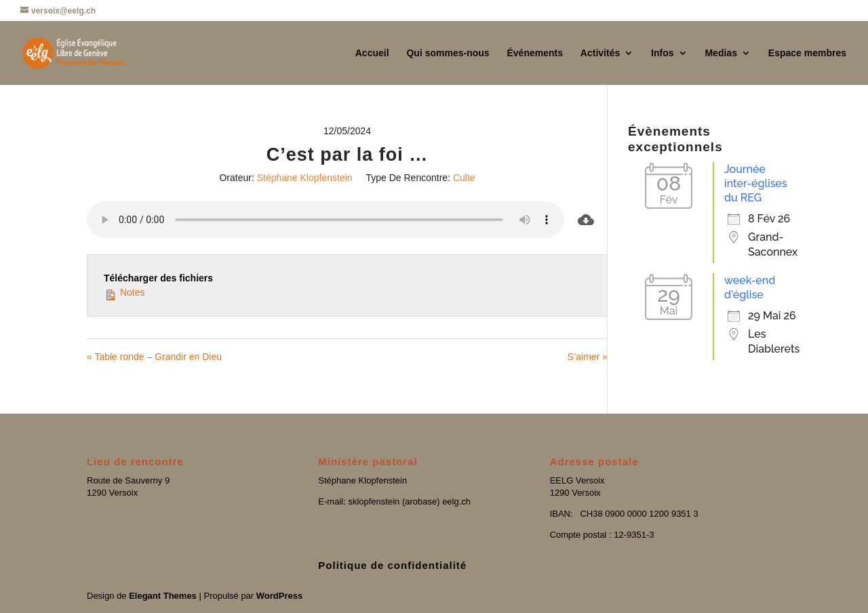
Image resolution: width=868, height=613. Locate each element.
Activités (600, 53)
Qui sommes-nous (448, 53)
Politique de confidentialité (392, 565)
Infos (662, 53)
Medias (721, 53)
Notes (124, 292)
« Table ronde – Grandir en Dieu (154, 357)
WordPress (279, 596)
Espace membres (807, 53)
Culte (464, 178)
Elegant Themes (163, 596)
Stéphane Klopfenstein (305, 178)
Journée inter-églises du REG (756, 183)
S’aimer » (588, 357)
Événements (534, 53)
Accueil (372, 53)
